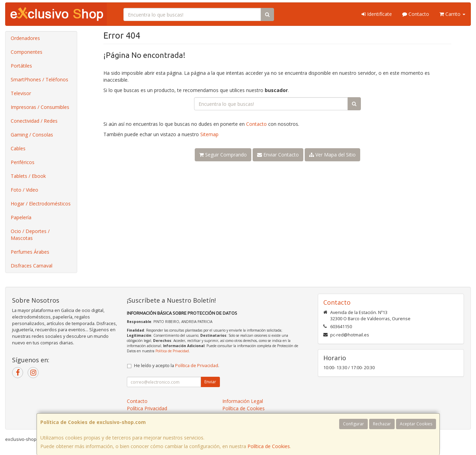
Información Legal (243, 401)
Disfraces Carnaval (32, 266)
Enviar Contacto (278, 155)
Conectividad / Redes (34, 121)
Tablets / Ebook (28, 176)
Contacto (416, 14)
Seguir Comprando (223, 155)
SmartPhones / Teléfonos (39, 79)
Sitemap (209, 134)
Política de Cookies (269, 446)
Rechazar (382, 424)
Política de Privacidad (172, 351)
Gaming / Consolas (32, 135)
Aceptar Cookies (416, 424)
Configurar (353, 424)
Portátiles (21, 66)
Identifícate (377, 14)
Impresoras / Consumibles (40, 107)
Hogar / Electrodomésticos (41, 204)
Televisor (21, 93)
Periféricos (23, 162)
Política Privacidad (147, 408)
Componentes (27, 52)
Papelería (21, 217)
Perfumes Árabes (30, 252)
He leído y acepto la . (177, 366)
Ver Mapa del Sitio (332, 155)
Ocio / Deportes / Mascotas (30, 235)
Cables (18, 148)
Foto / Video (24, 190)
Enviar (210, 382)
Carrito (452, 14)
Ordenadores (25, 38)
